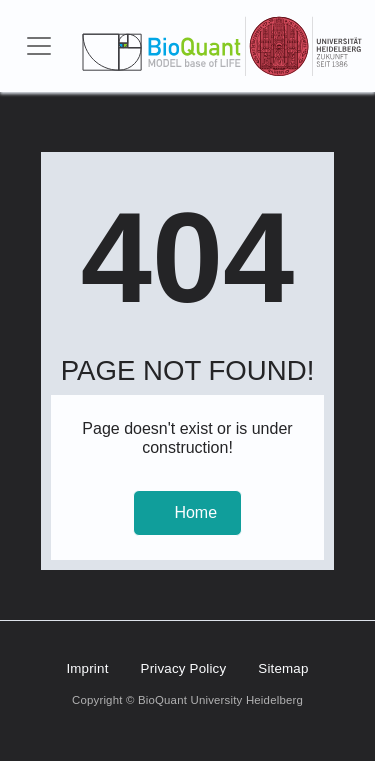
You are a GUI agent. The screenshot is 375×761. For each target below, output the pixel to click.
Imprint (87, 668)
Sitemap (283, 668)
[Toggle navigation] (39, 46)
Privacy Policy (184, 668)
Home (195, 512)
